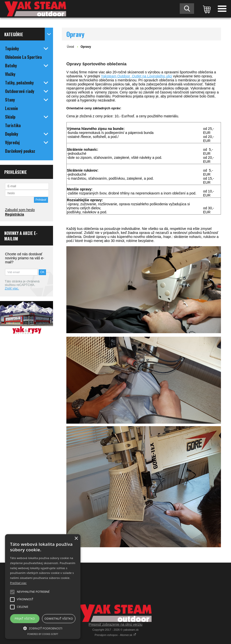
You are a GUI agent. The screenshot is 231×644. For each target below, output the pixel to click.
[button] (43, 628)
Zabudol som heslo (20, 210)
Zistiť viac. (12, 288)
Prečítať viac (18, 583)
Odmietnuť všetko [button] (59, 618)
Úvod (70, 47)
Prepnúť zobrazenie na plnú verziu (116, 624)
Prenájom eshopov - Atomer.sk (116, 635)
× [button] (76, 539)
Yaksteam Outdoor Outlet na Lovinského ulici (137, 76)
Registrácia (14, 214)
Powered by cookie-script (43, 634)
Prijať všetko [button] (25, 618)
